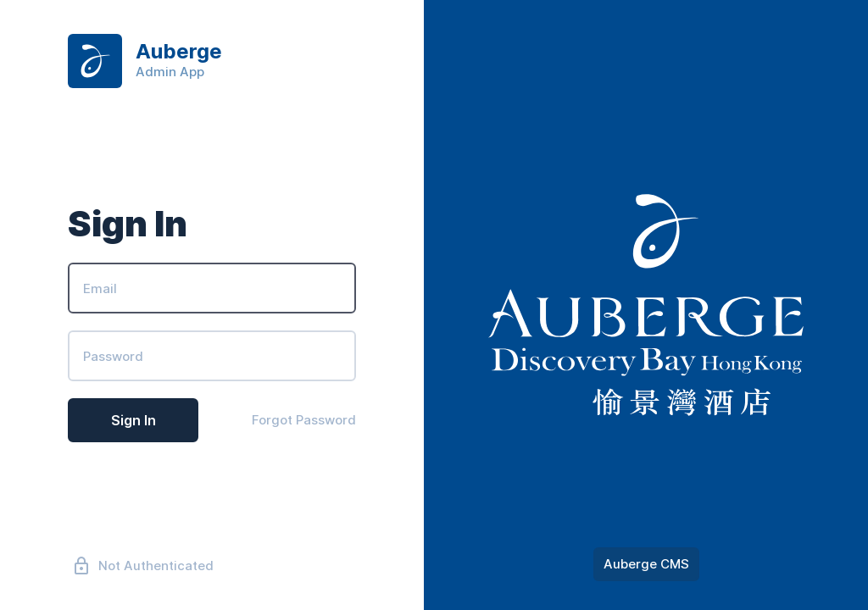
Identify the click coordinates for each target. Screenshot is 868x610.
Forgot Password (304, 420)
